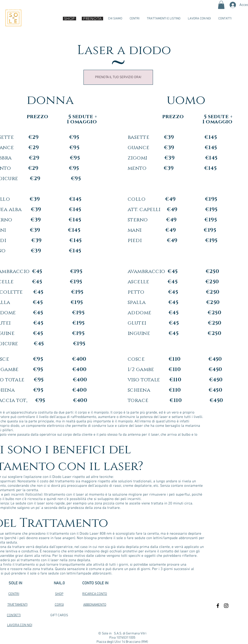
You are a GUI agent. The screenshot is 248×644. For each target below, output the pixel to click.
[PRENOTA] (92, 19)
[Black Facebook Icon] (218, 606)
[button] (221, 5)
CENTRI (14, 594)
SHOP (59, 594)
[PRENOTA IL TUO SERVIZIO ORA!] (118, 77)
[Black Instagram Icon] (226, 606)
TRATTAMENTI (17, 605)
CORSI (59, 605)
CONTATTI (14, 615)
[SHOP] (69, 19)
